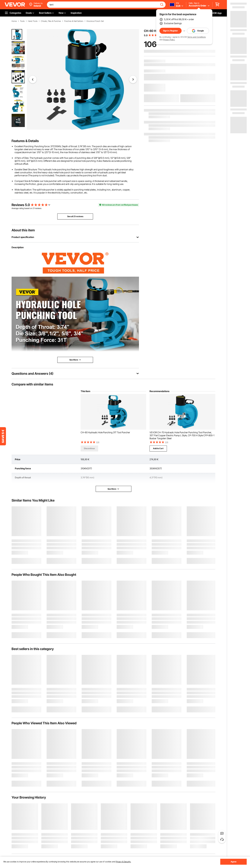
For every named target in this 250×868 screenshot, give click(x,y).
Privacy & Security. (123, 862)
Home (14, 21)
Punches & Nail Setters (74, 21)
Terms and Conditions (196, 37)
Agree (234, 862)
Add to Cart (158, 448)
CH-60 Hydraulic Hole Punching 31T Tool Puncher (105, 432)
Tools (22, 21)
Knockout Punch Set (95, 21)
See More (113, 489)
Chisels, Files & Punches (51, 21)
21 (34, 208)
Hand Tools (33, 21)
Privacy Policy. (169, 40)
